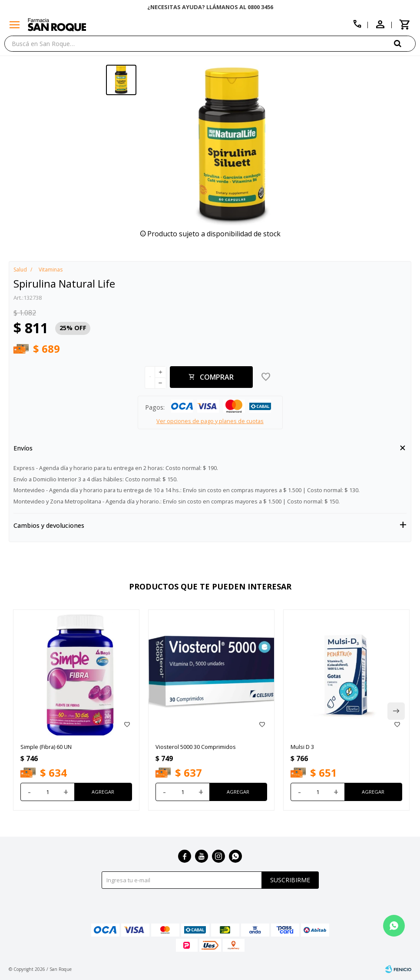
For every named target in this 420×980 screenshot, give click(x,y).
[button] (405, 43)
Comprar (217, 377)
